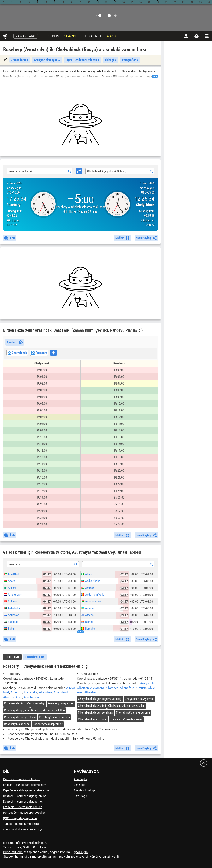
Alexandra (31, 692)
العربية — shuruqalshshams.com (24, 829)
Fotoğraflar (130, 60)
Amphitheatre (33, 697)
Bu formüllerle (13, 852)
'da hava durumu (54, 717)
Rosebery (52, 36)
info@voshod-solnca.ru (31, 843)
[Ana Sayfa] (5, 36)
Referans (12, 657)
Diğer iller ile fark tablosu (83, 60)
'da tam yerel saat (20, 717)
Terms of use (12, 847)
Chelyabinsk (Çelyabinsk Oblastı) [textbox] (107, 171)
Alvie (19, 697)
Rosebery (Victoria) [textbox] (20, 171)
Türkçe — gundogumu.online (21, 824)
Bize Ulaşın (81, 796)
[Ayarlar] (196, 36)
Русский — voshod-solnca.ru (22, 779)
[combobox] (40, 171)
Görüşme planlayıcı (47, 60)
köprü (94, 857)
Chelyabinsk (91, 36)
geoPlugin (81, 852)
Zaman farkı (26, 36)
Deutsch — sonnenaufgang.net (23, 802)
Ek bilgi (111, 60)
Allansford (61, 692)
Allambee (45, 692)
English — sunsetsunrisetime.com (25, 785)
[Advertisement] (80, 124)
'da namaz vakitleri (48, 710)
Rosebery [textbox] (14, 564)
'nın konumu (17, 724)
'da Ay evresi (61, 703)
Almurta (9, 697)
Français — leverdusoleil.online (23, 807)
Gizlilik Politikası (34, 847)
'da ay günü (16, 710)
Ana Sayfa (80, 779)
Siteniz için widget (85, 790)
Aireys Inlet (148, 683)
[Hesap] (186, 36)
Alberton (16, 692)
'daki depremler (48, 724)
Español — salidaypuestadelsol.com (26, 790)
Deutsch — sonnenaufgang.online (25, 796)
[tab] (12, 657)
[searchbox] (58, 353)
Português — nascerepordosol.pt (24, 813)
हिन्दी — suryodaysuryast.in (20, 818)
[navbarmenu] (207, 36)
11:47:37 (70, 36)
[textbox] (118, 564)
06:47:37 (111, 36)
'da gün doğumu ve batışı (25, 703)
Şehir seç (79, 785)
